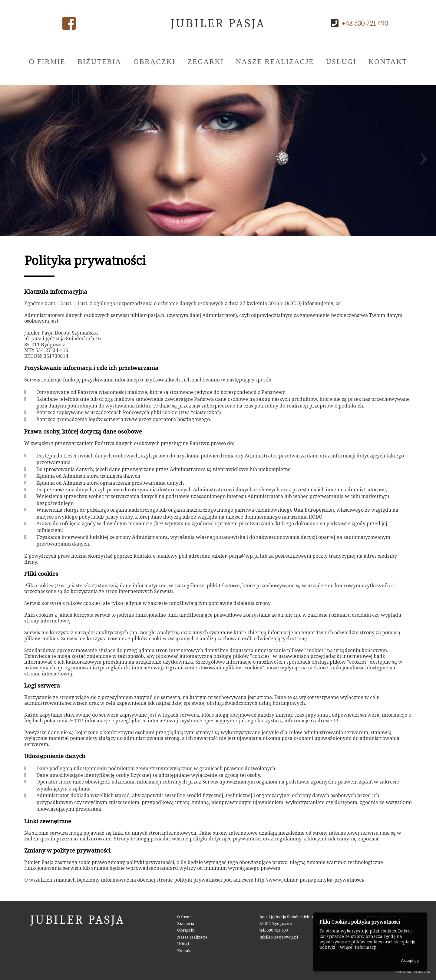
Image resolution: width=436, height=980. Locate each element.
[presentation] (13, 160)
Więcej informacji (358, 947)
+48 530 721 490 (365, 23)
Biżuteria (99, 61)
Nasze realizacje (275, 61)
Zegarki (205, 61)
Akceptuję (410, 960)
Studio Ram (422, 972)
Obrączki (155, 61)
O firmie (47, 61)
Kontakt (388, 61)
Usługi (341, 61)
